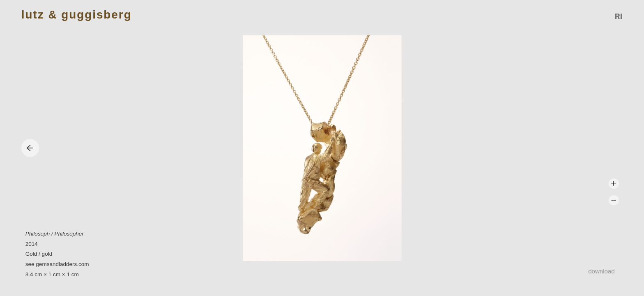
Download (601, 271)
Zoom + (614, 184)
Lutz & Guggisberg (77, 15)
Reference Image (619, 16)
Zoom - (614, 200)
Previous (30, 148)
